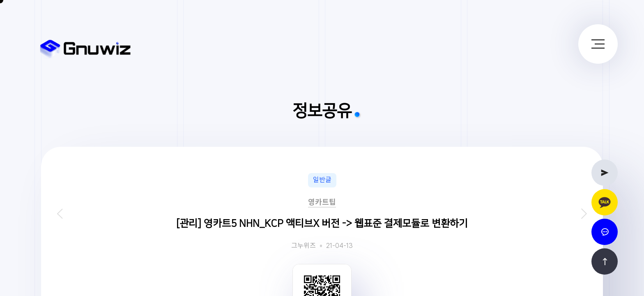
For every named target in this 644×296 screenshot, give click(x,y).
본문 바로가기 (0, 0)
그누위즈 (304, 246)
